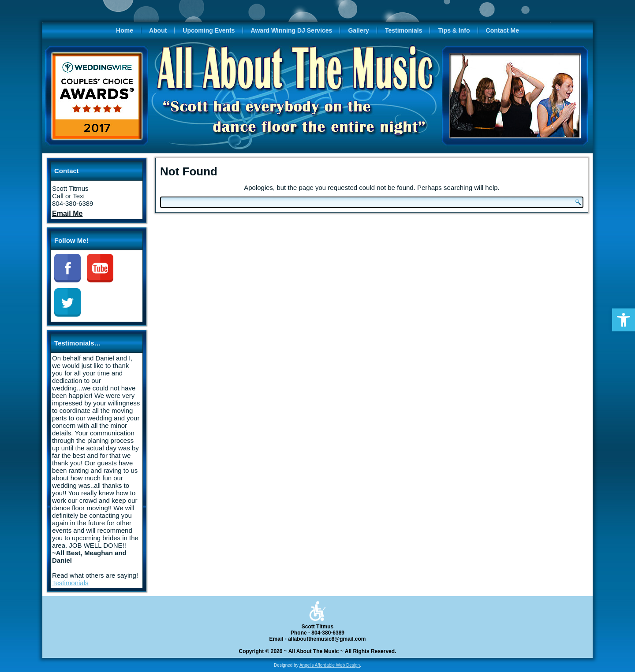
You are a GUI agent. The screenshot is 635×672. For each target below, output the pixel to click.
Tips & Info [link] (454, 30)
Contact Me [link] (502, 30)
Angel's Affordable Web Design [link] (330, 665)
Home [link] (125, 30)
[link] (624, 320)
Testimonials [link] (404, 30)
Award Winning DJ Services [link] (292, 30)
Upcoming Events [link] (209, 30)
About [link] (158, 30)
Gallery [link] (358, 30)
